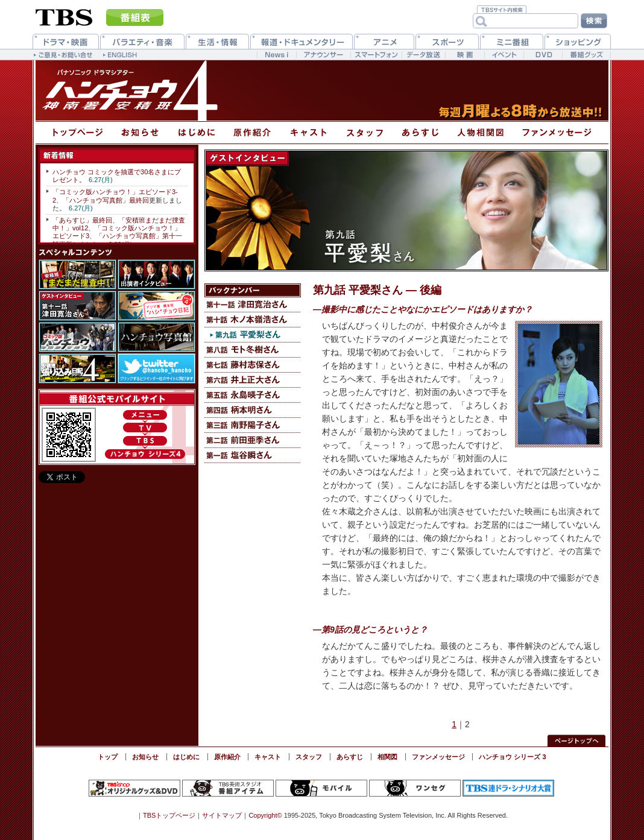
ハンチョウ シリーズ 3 (512, 757)
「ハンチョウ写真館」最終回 (106, 200)
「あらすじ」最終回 (82, 220)
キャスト (268, 757)
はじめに (186, 757)
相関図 (387, 757)
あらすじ (350, 757)
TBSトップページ (169, 815)
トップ (108, 757)
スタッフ (309, 757)
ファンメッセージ (438, 757)
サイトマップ (222, 815)
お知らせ (145, 757)
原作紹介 (227, 757)
